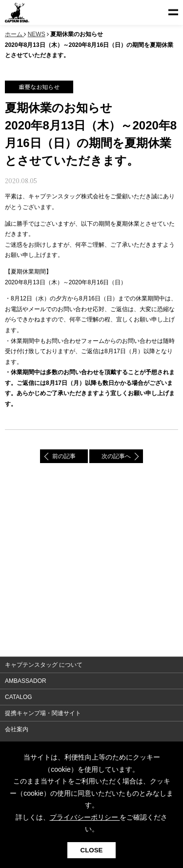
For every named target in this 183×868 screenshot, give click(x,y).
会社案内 (17, 729)
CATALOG (19, 697)
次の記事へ (116, 456)
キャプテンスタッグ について (44, 665)
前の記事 (64, 456)
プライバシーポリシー (85, 817)
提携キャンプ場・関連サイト (43, 713)
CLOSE (92, 850)
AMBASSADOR (26, 681)
